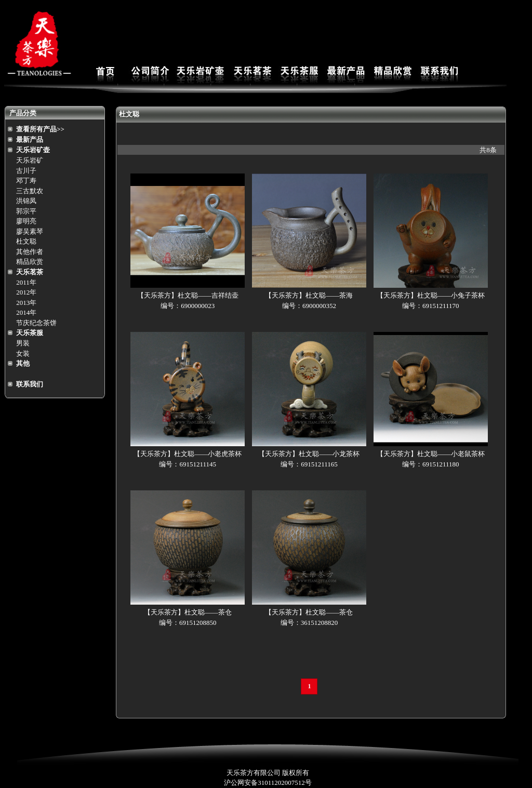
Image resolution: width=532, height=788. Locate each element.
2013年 (26, 303)
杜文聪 (26, 241)
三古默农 (30, 191)
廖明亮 (26, 221)
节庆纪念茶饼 (36, 323)
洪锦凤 (26, 201)
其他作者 (30, 252)
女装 (23, 353)
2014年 (26, 312)
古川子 (26, 171)
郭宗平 (26, 211)
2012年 (26, 292)
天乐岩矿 (30, 160)
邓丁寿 (26, 181)
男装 (23, 343)
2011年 (26, 282)
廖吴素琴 (30, 231)
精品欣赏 (30, 262)
